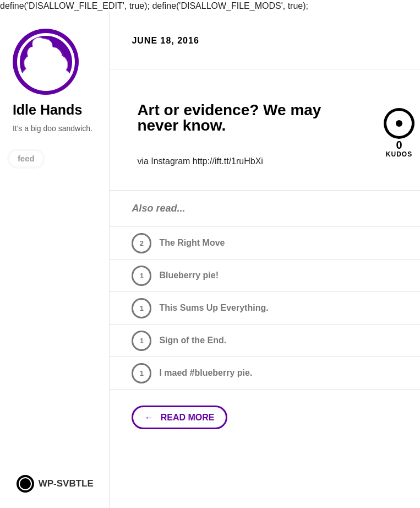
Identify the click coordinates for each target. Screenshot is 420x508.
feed (26, 158)
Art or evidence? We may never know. (229, 118)
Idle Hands (46, 62)
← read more (179, 417)
